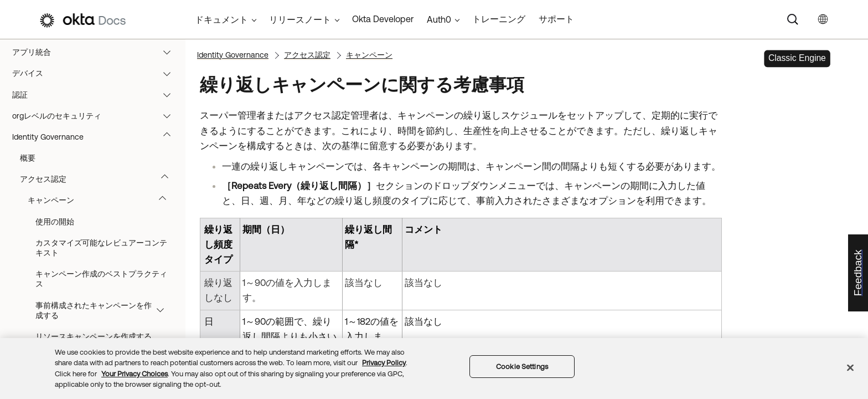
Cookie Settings (522, 367)
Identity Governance (97, 137)
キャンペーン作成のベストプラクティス (101, 279)
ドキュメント (221, 19)
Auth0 (439, 19)
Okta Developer (383, 19)
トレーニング (499, 19)
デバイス (97, 73)
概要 (28, 158)
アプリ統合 (97, 52)
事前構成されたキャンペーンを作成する (105, 310)
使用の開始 (55, 222)
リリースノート (300, 19)
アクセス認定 (99, 179)
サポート (556, 19)
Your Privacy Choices (135, 374)
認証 (97, 95)
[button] (169, 52)
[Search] (793, 19)
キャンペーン (102, 200)
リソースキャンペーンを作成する (94, 336)
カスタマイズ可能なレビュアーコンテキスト (101, 248)
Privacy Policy (384, 363)
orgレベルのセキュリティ (97, 116)
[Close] (850, 367)
